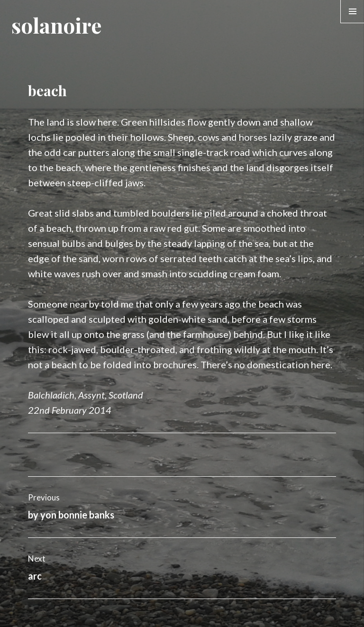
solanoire (56, 25)
